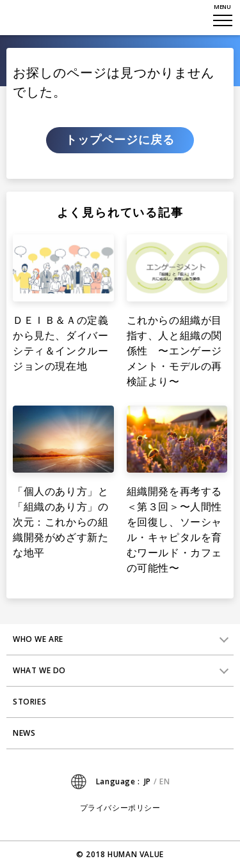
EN (164, 781)
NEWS (24, 733)
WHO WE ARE (38, 639)
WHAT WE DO (39, 670)
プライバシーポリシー (120, 808)
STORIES (29, 702)
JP (148, 781)
